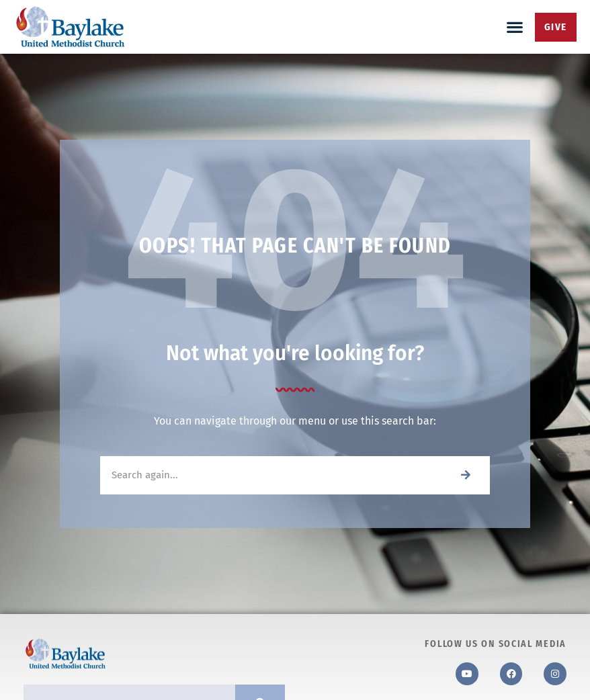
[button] (515, 27)
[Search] (465, 475)
